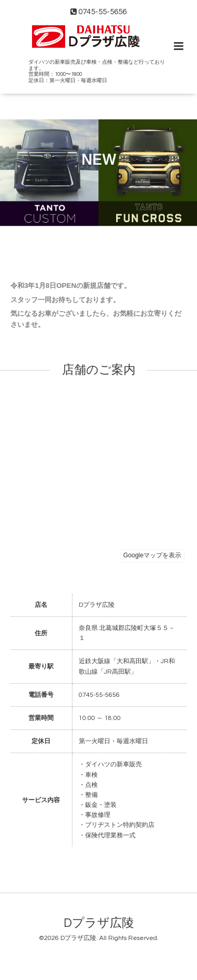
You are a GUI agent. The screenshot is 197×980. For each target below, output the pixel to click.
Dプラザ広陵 (99, 923)
